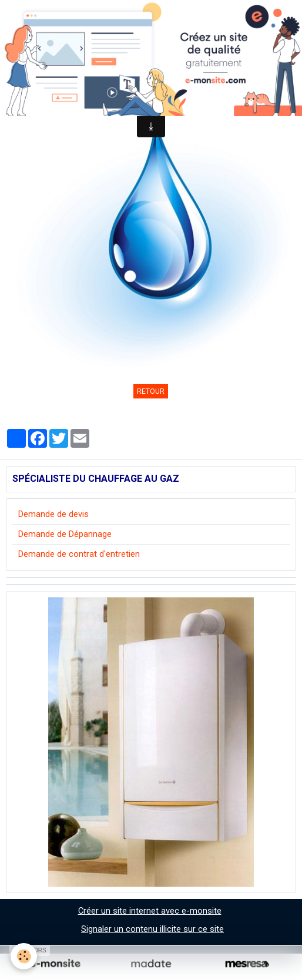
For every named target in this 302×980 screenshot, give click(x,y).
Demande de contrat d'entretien (79, 554)
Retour (151, 391)
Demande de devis (53, 514)
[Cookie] (24, 956)
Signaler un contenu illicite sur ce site (152, 929)
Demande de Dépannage (65, 534)
